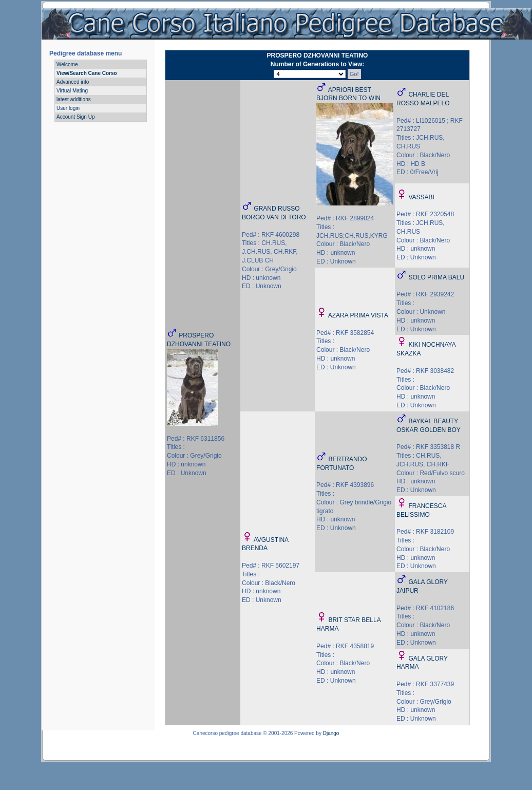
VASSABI (421, 197)
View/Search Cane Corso (87, 73)
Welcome (67, 64)
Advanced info (73, 82)
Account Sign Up (76, 117)
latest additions (74, 99)
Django (331, 733)
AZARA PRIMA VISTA (358, 315)
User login (68, 108)
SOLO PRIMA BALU (436, 277)
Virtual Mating (72, 91)
